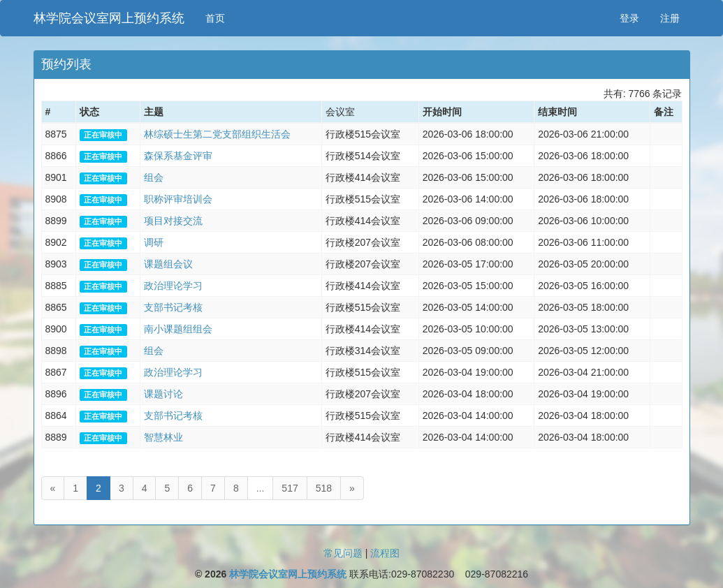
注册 (670, 18)
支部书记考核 (173, 307)
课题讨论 (163, 394)
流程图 (385, 553)
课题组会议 (168, 264)
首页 (215, 18)
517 (290, 488)
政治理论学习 (173, 286)
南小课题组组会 (178, 329)
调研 (154, 242)
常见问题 (343, 553)
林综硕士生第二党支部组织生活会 (217, 134)
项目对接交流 (173, 221)
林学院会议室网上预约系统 (109, 18)
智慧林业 (163, 437)
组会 (154, 177)
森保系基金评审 (178, 156)
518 (324, 488)
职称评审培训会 (178, 199)
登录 (629, 18)
